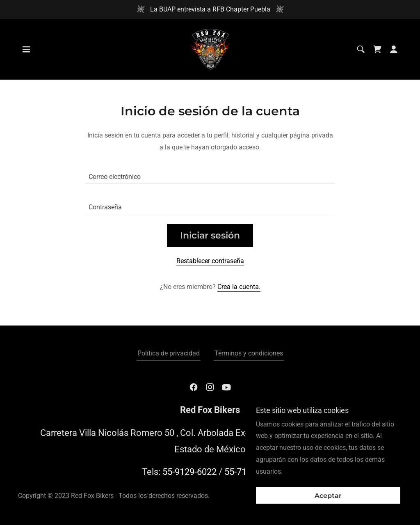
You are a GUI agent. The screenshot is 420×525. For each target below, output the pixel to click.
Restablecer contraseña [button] (210, 261)
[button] (26, 49)
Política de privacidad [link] (169, 353)
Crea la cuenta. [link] (239, 287)
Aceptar (328, 496)
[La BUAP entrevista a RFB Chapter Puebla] (210, 9)
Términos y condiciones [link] (249, 353)
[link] (210, 49)
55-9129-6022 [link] (189, 472)
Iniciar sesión (210, 235)
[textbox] (210, 174)
